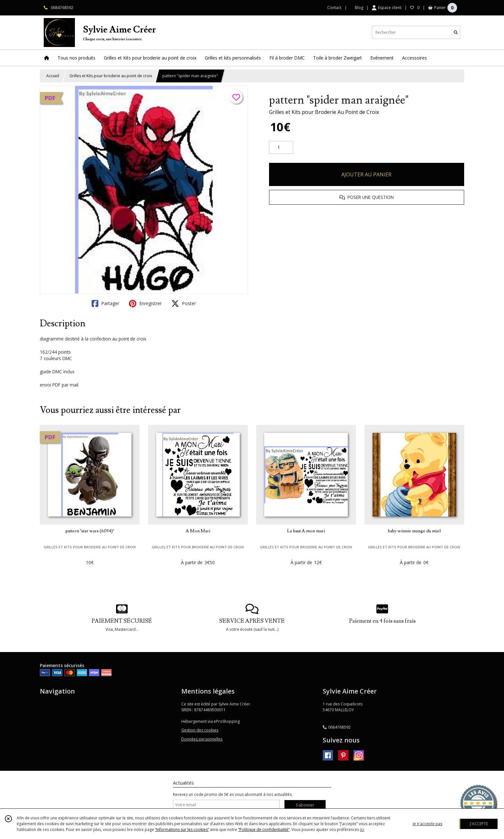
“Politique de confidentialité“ (264, 830)
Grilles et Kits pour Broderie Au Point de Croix (324, 112)
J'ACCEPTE (479, 824)
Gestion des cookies (200, 730)
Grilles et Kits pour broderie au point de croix (111, 76)
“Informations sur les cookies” (182, 830)
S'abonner (305, 805)
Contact (334, 8)
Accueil (53, 76)
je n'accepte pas (428, 824)
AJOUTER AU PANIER (366, 174)
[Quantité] (281, 147)
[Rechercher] (456, 32)
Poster (184, 303)
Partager (105, 303)
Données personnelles (202, 739)
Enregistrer (145, 303)
